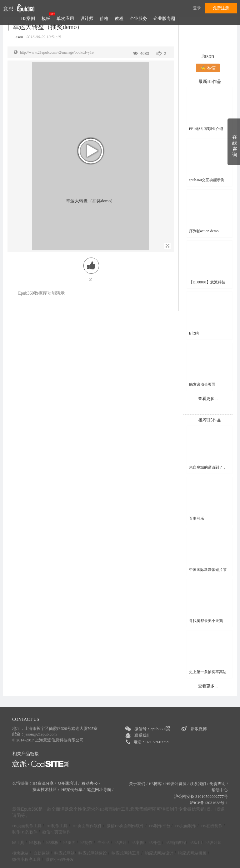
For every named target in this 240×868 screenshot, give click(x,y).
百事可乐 (197, 518)
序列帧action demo (204, 231)
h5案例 (138, 843)
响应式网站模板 (192, 853)
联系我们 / (199, 784)
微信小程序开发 (60, 859)
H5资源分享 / (45, 783)
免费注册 (221, 8)
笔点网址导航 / (101, 790)
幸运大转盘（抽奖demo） (48, 27)
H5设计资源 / (177, 784)
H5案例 (28, 19)
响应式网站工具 (126, 853)
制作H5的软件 (25, 832)
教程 (119, 19)
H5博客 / (156, 784)
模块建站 (20, 853)
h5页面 (70, 843)
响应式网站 (65, 853)
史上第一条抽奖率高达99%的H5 (208, 672)
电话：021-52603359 (151, 742)
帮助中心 (220, 790)
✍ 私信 (208, 68)
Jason (208, 56)
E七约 (194, 333)
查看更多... (208, 399)
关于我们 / (138, 784)
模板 (46, 19)
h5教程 (35, 843)
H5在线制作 (212, 826)
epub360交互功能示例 (207, 180)
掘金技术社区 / (46, 790)
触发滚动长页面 (202, 384)
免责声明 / (219, 784)
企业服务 (138, 19)
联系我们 (142, 735)
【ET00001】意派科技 (207, 282)
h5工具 (18, 843)
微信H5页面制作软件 (125, 826)
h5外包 (155, 843)
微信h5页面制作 (56, 832)
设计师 (87, 19)
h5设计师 (213, 843)
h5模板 (52, 843)
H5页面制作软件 (87, 826)
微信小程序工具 (26, 859)
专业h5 (104, 843)
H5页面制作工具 (114, 809)
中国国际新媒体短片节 (208, 570)
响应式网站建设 (93, 853)
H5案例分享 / (73, 790)
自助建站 (42, 853)
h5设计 (120, 843)
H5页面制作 (186, 826)
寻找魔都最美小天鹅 (206, 621)
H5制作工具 (57, 826)
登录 (197, 8)
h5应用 (196, 843)
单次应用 (65, 19)
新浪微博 (199, 729)
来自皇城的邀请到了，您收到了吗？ (208, 468)
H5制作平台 (160, 826)
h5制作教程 (176, 843)
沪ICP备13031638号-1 (209, 803)
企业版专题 (164, 19)
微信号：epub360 (152, 729)
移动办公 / (91, 783)
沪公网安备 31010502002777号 (201, 796)
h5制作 (86, 843)
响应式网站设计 (159, 853)
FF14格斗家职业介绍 (206, 129)
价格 (104, 19)
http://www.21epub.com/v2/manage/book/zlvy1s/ (57, 52)
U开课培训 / (69, 783)
